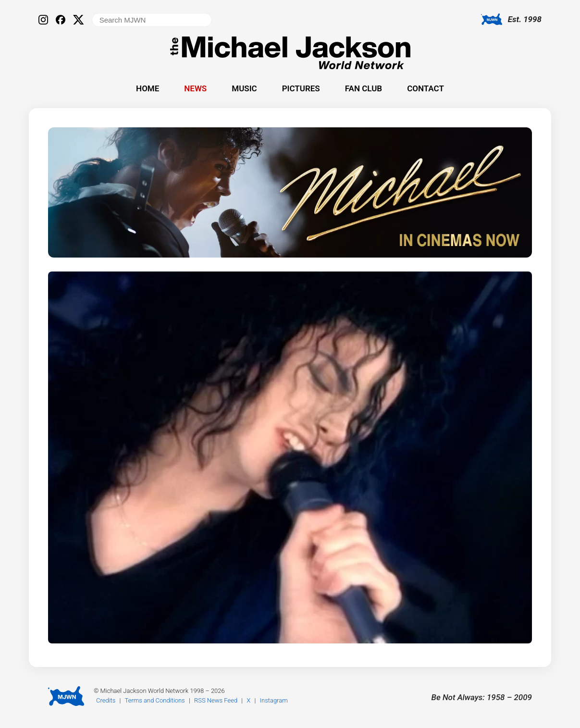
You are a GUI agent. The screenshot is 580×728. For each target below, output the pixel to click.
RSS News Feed (216, 700)
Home (148, 88)
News (195, 88)
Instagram (274, 700)
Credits (106, 700)
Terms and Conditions (155, 700)
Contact (426, 88)
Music (244, 88)
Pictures (301, 88)
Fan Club (364, 88)
